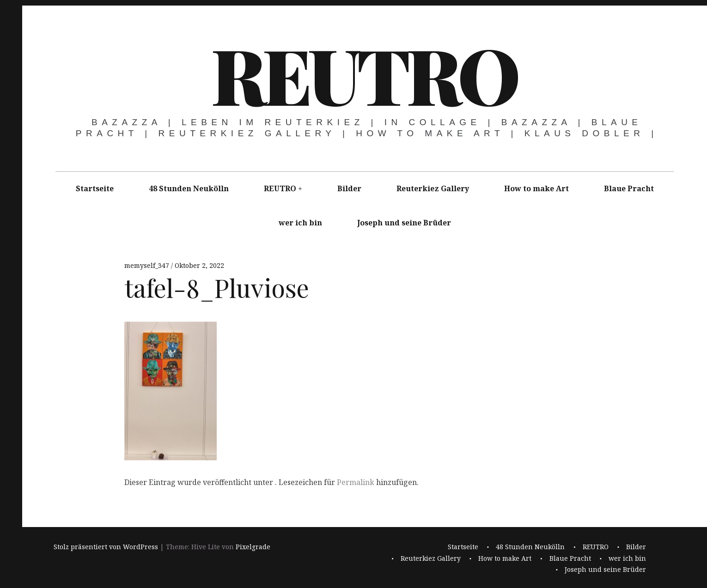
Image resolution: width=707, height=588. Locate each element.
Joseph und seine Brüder (404, 223)
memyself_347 (148, 265)
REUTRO (364, 74)
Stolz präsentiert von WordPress (106, 547)
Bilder (349, 188)
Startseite (95, 188)
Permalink (356, 482)
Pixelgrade (253, 547)
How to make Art (536, 188)
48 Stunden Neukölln (189, 188)
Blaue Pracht (629, 188)
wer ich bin (300, 223)
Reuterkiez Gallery (433, 188)
